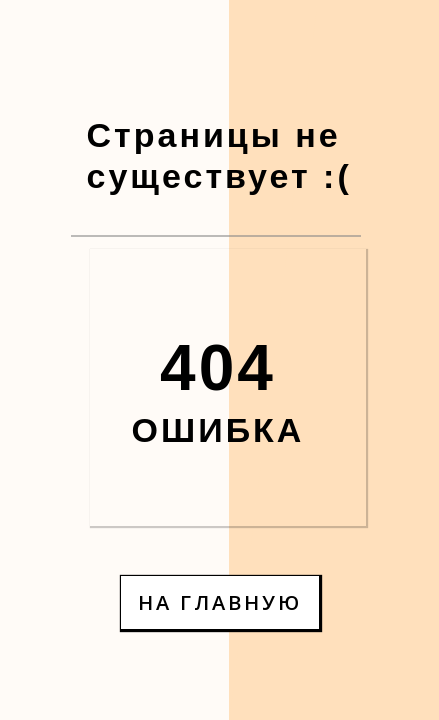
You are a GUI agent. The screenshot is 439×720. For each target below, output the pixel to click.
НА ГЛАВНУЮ (220, 602)
